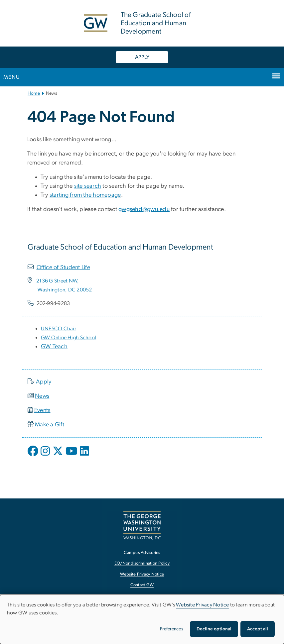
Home (34, 93)
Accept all (258, 629)
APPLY (142, 57)
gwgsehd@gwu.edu (144, 209)
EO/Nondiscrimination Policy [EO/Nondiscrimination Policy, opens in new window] (142, 563)
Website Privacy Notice (203, 605)
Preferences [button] (172, 629)
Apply (44, 382)
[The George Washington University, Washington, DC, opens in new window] (142, 525)
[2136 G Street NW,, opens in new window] (58, 281)
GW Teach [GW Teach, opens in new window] (54, 347)
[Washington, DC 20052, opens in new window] (65, 290)
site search (88, 186)
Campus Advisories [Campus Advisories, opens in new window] (142, 553)
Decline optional (214, 629)
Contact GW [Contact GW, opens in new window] (142, 585)
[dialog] (142, 619)
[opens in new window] (34, 456)
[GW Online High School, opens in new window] (69, 338)
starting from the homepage (85, 195)
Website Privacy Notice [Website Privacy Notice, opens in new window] (142, 574)
